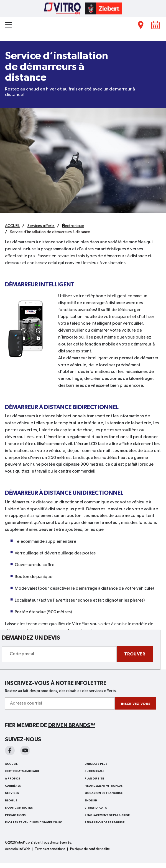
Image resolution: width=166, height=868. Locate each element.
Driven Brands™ (72, 725)
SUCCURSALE (94, 771)
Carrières (13, 786)
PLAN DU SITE (94, 779)
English (91, 801)
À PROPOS (13, 779)
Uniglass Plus (96, 764)
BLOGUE (11, 801)
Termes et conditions (50, 849)
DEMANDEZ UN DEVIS (31, 638)
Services (12, 793)
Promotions (15, 815)
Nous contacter (19, 808)
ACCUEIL (11, 764)
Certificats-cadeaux (22, 771)
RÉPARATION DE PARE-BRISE (104, 822)
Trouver (135, 654)
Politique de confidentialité (90, 849)
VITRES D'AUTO (96, 808)
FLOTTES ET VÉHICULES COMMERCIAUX (33, 822)
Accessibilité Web (18, 849)
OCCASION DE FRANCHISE (104, 793)
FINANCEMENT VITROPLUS (104, 786)
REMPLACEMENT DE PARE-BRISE (107, 815)
